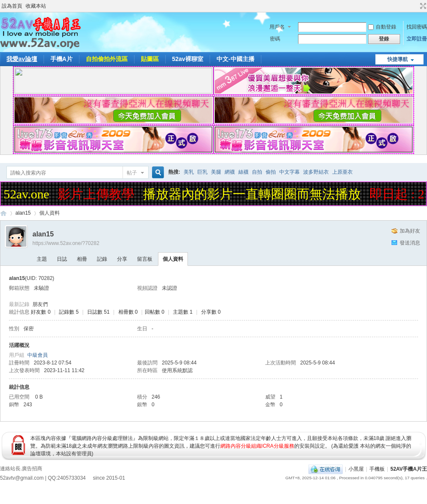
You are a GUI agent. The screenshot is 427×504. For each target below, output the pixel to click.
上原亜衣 (342, 172)
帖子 (132, 173)
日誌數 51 (98, 312)
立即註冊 (417, 39)
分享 (122, 259)
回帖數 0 (155, 312)
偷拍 (271, 172)
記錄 (102, 259)
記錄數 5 (69, 312)
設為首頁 (12, 6)
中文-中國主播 (235, 59)
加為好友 (410, 231)
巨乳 (202, 172)
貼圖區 (150, 59)
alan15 (23, 213)
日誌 (62, 259)
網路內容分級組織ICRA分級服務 (257, 446)
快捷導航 (398, 59)
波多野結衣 (316, 172)
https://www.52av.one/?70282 (66, 243)
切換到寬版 (422, 6)
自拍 (257, 172)
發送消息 (410, 243)
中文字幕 (290, 172)
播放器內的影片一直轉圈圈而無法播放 (254, 194)
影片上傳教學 (98, 194)
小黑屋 (356, 469)
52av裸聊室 (188, 59)
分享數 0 (211, 312)
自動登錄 (382, 27)
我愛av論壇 (22, 59)
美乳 (189, 172)
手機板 (377, 469)
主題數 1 (183, 312)
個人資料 (173, 259)
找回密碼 (417, 27)
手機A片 (61, 59)
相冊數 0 (128, 312)
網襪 (230, 172)
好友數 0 (41, 312)
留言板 (145, 259)
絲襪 (243, 172)
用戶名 (277, 27)
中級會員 (38, 355)
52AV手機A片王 (409, 469)
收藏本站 (36, 6)
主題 (42, 259)
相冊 (82, 259)
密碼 (275, 39)
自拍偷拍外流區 (107, 59)
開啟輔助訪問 (415, 6)
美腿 (216, 172)
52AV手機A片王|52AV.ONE (3, 213)
